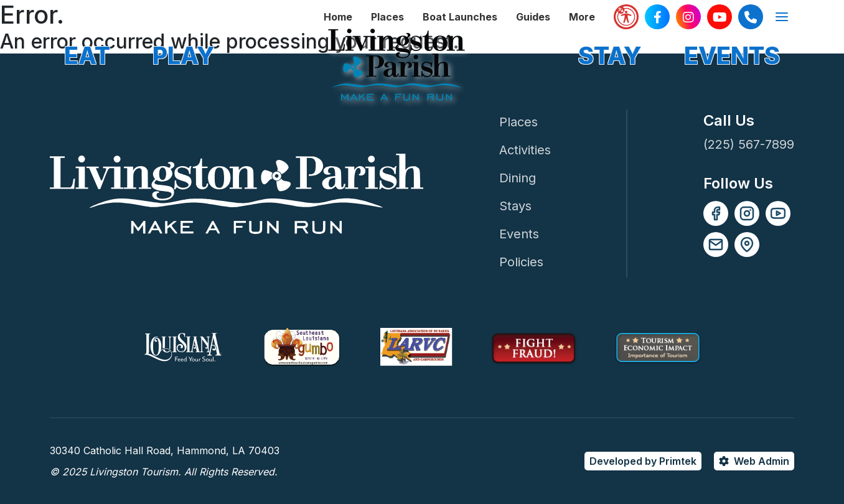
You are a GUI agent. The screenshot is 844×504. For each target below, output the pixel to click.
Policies (521, 262)
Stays (515, 206)
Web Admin (762, 461)
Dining (518, 178)
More (582, 17)
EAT (87, 55)
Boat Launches (460, 17)
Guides (533, 17)
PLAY (184, 55)
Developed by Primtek (643, 461)
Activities (525, 150)
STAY (610, 55)
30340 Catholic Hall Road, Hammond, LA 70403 (165, 450)
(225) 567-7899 (749, 144)
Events (519, 234)
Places (387, 17)
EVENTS (732, 55)
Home (338, 17)
